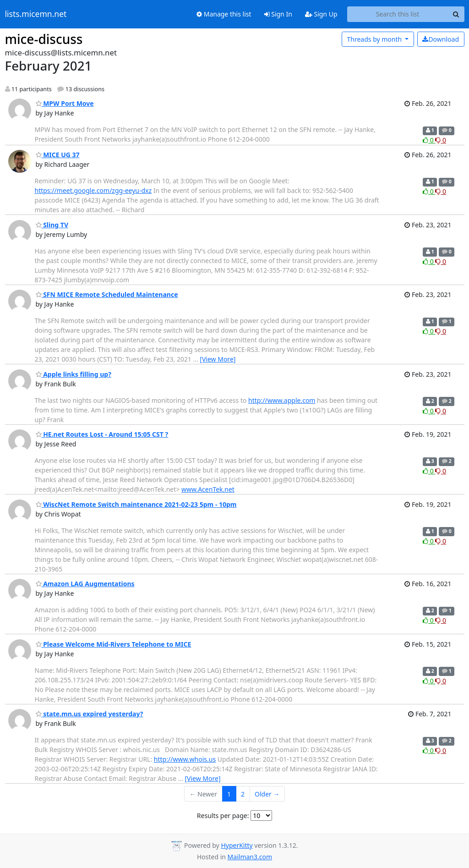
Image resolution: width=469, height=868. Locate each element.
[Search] (456, 14)
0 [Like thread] (429, 140)
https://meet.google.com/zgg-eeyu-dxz (93, 190)
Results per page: (223, 816)
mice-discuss (44, 39)
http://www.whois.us (185, 759)
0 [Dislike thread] (441, 140)
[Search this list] (398, 14)
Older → (267, 794)
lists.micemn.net (36, 14)
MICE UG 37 (58, 155)
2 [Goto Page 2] (243, 794)
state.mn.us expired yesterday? (90, 714)
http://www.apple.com (282, 400)
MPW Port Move (65, 103)
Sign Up (321, 14)
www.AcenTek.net (208, 489)
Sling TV (52, 225)
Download (441, 39)
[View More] (218, 359)
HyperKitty (237, 845)
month (375, 39)
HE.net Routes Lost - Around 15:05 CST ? (102, 434)
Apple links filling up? (74, 374)
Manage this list (224, 14)
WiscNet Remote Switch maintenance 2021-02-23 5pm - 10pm (136, 504)
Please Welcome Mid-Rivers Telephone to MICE (114, 644)
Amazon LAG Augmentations (85, 584)
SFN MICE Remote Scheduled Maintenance (107, 294)
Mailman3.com (250, 857)
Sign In (278, 14)
